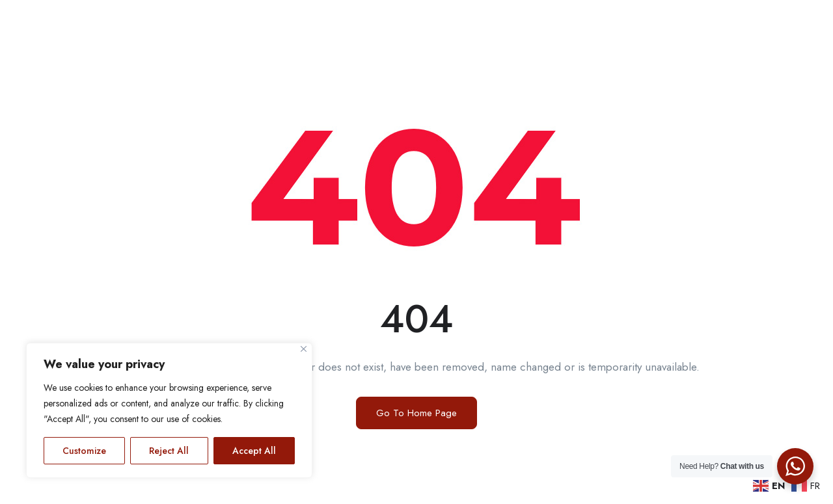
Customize (84, 451)
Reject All (169, 451)
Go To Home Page (416, 413)
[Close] (304, 349)
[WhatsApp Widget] (795, 466)
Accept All (254, 451)
